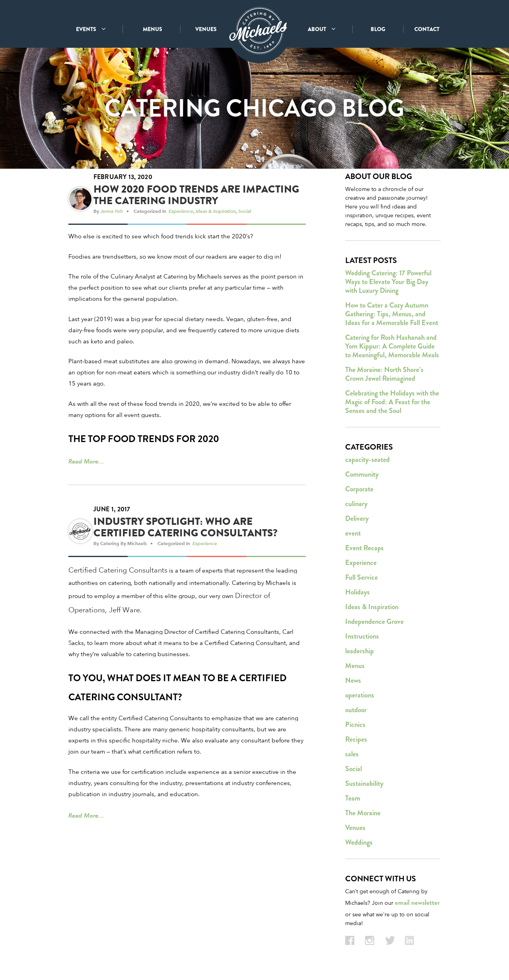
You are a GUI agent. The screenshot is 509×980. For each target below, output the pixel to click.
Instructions (362, 637)
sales (352, 754)
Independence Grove (374, 622)
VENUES (206, 29)
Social (245, 211)
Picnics (355, 725)
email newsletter (417, 903)
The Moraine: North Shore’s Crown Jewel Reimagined (384, 374)
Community (362, 475)
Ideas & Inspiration (216, 211)
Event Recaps (364, 548)
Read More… (86, 462)
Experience (181, 211)
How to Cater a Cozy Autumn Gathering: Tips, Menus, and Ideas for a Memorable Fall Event (392, 314)
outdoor (356, 710)
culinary (356, 504)
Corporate (359, 489)
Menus (355, 666)
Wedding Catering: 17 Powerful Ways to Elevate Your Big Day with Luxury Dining (388, 282)
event (353, 534)
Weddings (359, 843)
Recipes (356, 740)
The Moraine (363, 813)
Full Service (361, 578)
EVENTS (91, 29)
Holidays (357, 592)
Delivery (357, 519)
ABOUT (322, 29)
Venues (355, 828)
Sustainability (364, 784)
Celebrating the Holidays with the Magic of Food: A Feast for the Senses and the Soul (392, 402)
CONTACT (427, 29)
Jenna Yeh (112, 211)
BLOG (378, 29)
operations (360, 696)
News (353, 681)
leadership (359, 651)
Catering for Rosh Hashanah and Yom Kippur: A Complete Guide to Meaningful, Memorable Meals (392, 347)
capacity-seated (367, 460)
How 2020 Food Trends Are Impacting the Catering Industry (196, 195)
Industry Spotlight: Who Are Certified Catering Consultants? (186, 528)
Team (353, 799)
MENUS (153, 29)
